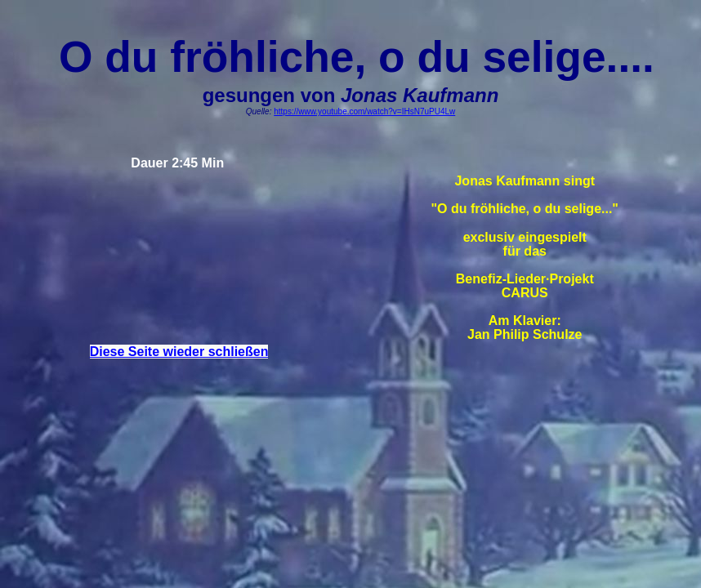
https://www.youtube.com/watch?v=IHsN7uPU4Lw (364, 111)
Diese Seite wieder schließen (179, 352)
